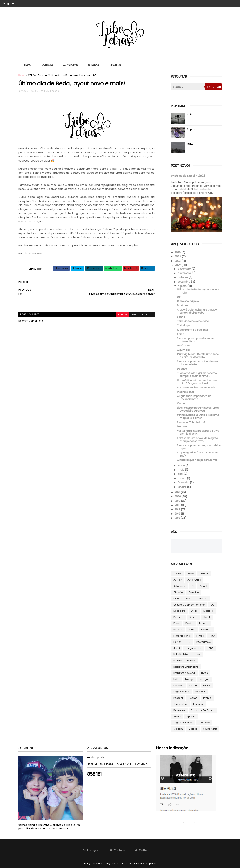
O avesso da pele (188, 301)
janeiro (182, 487)
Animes (204, 574)
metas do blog (64, 229)
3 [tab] (189, 823)
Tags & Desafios (183, 723)
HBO (212, 636)
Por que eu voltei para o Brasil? (196, 388)
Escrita (189, 623)
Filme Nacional (182, 636)
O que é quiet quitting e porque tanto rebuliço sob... (197, 311)
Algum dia (183, 350)
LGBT (210, 648)
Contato (47, 65)
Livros (205, 673)
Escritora (182, 305)
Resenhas (116, 65)
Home (28, 65)
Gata (190, 144)
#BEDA (32, 75)
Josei (177, 648)
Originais (94, 65)
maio (181, 470)
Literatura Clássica (184, 661)
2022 (178, 265)
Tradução (204, 723)
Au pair (177, 580)
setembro (184, 282)
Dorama (178, 617)
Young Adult (210, 729)
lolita (176, 679)
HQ (189, 642)
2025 (178, 252)
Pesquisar (213, 87)
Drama (193, 617)
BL (193, 586)
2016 (178, 514)
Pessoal (43, 75)
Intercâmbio (204, 642)
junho (182, 466)
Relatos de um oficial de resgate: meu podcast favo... (198, 440)
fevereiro (184, 483)
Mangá (189, 679)
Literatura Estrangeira (186, 667)
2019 (178, 501)
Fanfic (192, 630)
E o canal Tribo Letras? (191, 422)
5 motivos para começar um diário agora (199, 447)
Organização (181, 692)
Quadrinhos (180, 704)
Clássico (194, 592)
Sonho (181, 317)
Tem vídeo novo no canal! (194, 321)
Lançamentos (194, 648)
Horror (177, 642)
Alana (151, 153)
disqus (135, 314)
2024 (178, 257)
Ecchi (176, 623)
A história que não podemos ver (197, 460)
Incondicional (185, 392)
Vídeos (193, 729)
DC (212, 605)
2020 (178, 497)
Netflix (207, 685)
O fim (191, 115)
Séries (177, 716)
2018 (178, 505)
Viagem (178, 729)
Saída (181, 334)
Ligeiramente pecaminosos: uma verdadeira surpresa (198, 409)
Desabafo (179, 611)
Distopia (208, 611)
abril (181, 474)
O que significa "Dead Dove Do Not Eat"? (199, 454)
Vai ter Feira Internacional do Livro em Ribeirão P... (198, 432)
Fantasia (206, 630)
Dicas (194, 611)
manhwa (178, 685)
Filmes (200, 636)
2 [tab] (184, 823)
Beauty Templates (146, 863)
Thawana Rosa (33, 253)
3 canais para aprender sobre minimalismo (195, 340)
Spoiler (191, 716)
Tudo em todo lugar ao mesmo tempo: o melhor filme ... (197, 375)
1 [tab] (178, 823)
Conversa (202, 598)
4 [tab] (194, 823)
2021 (178, 492)
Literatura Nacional (184, 673)
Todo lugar (184, 325)
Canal (203, 586)
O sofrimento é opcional (192, 330)
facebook (148, 314)
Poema (193, 698)
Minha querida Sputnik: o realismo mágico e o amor (198, 416)
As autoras (70, 65)
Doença (182, 369)
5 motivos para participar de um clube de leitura (197, 363)
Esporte (204, 623)
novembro (185, 273)
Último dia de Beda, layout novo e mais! (198, 291)
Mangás (204, 679)
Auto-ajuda (194, 580)
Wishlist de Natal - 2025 (188, 176)
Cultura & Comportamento (189, 605)
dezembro (185, 269)
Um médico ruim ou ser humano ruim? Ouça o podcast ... (198, 382)
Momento (183, 427)
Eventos (178, 630)
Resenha (198, 704)
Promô (207, 698)
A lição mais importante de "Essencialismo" (194, 398)
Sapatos (192, 129)
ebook (207, 617)
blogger (122, 314)
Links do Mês (181, 654)
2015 (178, 518)
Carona (182, 403)
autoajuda (180, 586)
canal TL (115, 169)
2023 (178, 261)
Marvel (193, 685)
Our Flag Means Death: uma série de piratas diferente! (198, 356)
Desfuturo (183, 346)
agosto (183, 286)
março (182, 478)
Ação (191, 574)
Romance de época (203, 710)
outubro (183, 277)
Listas (197, 654)
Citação (178, 592)
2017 (178, 509)
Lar (179, 297)
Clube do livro (182, 598)
